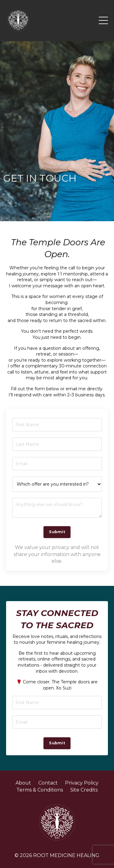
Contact (48, 783)
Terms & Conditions (40, 790)
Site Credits (84, 790)
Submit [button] (57, 532)
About (23, 783)
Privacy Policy (82, 783)
